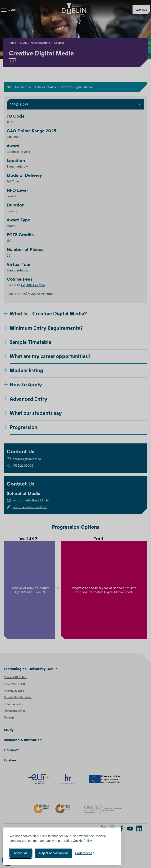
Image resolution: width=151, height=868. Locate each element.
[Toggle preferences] (85, 853)
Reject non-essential (53, 853)
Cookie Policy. (83, 841)
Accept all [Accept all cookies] (21, 853)
